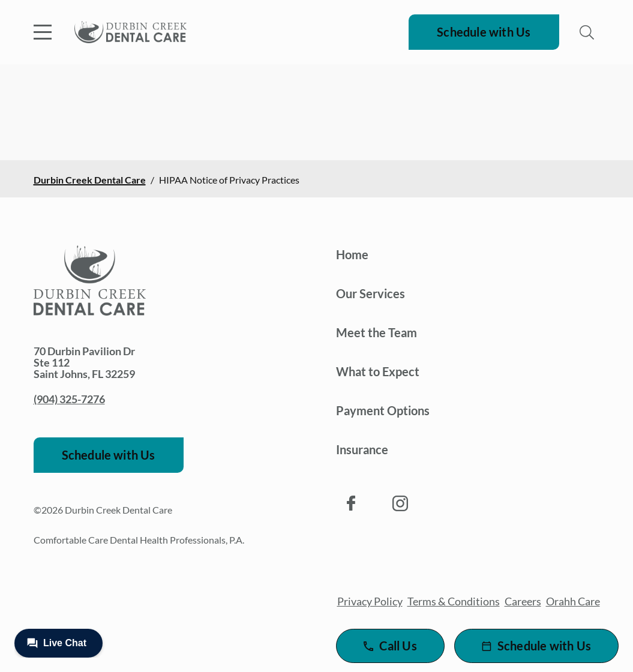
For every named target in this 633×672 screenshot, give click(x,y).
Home (352, 254)
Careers (523, 601)
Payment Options (383, 410)
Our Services (370, 293)
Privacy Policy (370, 601)
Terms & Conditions (454, 601)
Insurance (362, 449)
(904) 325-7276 (69, 399)
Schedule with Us (484, 32)
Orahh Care (573, 601)
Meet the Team (376, 332)
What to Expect (378, 371)
